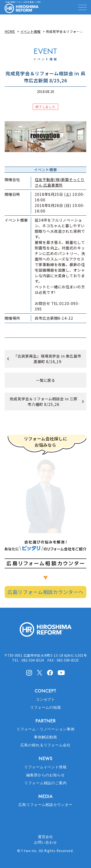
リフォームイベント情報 (46, 767)
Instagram (29, 673)
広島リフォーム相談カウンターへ (45, 592)
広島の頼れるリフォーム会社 (45, 745)
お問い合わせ (46, 842)
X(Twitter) (40, 672)
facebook (50, 673)
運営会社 (46, 837)
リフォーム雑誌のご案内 (46, 783)
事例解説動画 (46, 737)
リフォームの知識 (46, 707)
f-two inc (29, 851)
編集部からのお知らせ (46, 775)
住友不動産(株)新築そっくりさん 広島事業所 (60, 182)
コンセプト (46, 699)
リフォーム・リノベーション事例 (45, 729)
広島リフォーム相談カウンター (45, 805)
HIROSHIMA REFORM (46, 632)
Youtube (61, 672)
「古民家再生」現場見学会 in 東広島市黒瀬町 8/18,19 (47, 359)
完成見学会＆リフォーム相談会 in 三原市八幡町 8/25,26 (44, 401)
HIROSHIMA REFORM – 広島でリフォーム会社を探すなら (22, 8)
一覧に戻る (46, 380)
